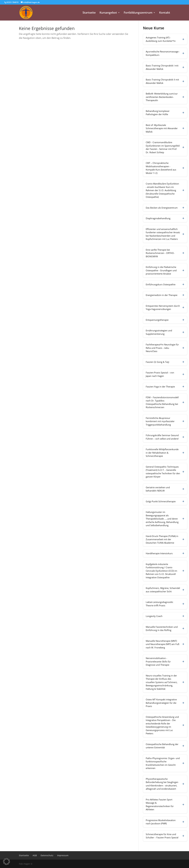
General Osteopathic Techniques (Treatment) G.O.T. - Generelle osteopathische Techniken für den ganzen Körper (163, 472)
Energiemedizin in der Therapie (162, 295)
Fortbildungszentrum (138, 13)
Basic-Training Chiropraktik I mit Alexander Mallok (162, 67)
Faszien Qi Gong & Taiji (157, 362)
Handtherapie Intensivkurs (159, 553)
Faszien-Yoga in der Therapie (160, 387)
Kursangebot (108, 13)
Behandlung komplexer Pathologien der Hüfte (158, 113)
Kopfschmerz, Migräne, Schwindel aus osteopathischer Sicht (163, 590)
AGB (35, 855)
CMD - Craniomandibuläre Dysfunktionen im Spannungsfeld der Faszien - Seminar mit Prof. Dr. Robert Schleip (163, 147)
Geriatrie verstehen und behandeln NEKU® (158, 489)
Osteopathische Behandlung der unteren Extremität (162, 746)
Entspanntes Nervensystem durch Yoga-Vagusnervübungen (163, 308)
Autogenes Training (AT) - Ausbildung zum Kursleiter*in (161, 39)
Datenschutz (47, 855)
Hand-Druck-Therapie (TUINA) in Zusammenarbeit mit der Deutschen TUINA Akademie (162, 539)
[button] (6, 862)
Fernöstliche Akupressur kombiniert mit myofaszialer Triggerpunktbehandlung (160, 421)
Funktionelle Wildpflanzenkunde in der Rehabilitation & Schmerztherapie (162, 453)
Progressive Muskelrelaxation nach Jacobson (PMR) (161, 822)
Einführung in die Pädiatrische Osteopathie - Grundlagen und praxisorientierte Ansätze (161, 270)
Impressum (63, 855)
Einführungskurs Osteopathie (161, 284)
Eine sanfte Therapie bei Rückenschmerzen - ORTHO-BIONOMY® (160, 253)
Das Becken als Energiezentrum (162, 208)
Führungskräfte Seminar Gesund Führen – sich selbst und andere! (162, 437)
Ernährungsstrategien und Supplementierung (159, 332)
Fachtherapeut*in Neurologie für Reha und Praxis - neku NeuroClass (162, 348)
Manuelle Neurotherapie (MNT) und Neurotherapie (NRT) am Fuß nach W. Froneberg (162, 644)
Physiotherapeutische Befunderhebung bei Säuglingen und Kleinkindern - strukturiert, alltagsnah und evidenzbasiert (162, 784)
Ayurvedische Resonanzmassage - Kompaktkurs (163, 53)
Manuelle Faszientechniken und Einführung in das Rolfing (162, 629)
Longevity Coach (154, 616)
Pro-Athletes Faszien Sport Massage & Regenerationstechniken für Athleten (160, 805)
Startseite (89, 13)
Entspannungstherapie (157, 320)
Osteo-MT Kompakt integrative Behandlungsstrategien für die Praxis (161, 703)
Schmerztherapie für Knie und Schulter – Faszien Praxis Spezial (162, 836)
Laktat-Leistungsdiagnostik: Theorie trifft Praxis (160, 604)
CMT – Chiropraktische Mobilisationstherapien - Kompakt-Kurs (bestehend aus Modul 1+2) (161, 168)
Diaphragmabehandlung (158, 218)
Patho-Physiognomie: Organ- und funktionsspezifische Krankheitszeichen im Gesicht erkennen (163, 763)
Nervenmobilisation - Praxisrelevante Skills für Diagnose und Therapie (158, 661)
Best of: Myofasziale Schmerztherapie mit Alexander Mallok (162, 128)
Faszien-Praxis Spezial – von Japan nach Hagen (160, 374)
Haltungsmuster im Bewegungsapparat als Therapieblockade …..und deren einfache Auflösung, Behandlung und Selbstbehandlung (162, 519)
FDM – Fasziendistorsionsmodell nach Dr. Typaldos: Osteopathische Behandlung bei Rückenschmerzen (162, 402)
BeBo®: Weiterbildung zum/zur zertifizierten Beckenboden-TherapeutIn (162, 97)
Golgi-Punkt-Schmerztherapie (161, 501)
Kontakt (165, 13)
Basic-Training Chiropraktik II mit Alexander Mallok (162, 81)
